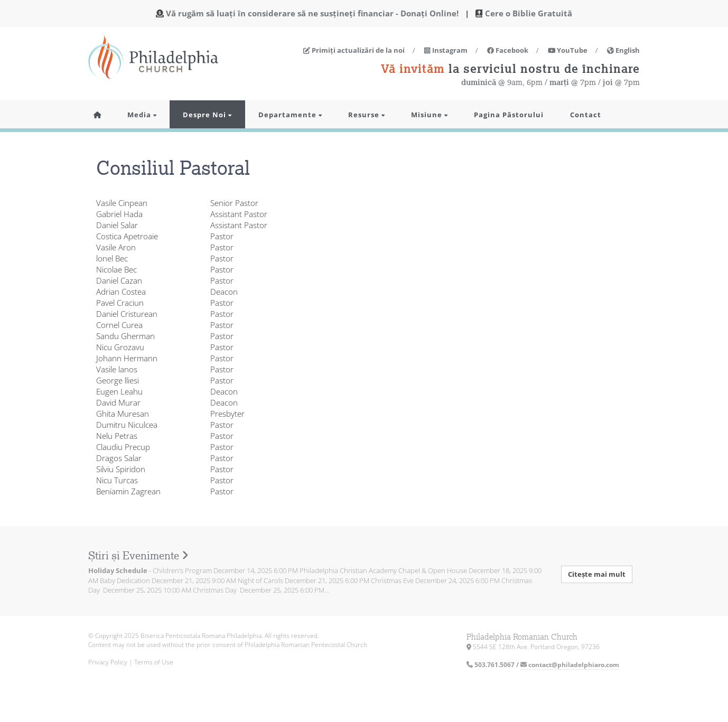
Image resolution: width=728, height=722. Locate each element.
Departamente (290, 115)
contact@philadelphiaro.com (570, 665)
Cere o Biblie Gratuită (529, 13)
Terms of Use (154, 662)
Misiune (429, 115)
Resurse (366, 115)
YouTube (568, 50)
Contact (586, 115)
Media (142, 115)
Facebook (508, 50)
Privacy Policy (108, 662)
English (623, 50)
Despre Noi (207, 115)
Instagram (446, 50)
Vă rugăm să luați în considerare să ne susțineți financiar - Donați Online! (312, 13)
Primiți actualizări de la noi (354, 50)
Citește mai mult (597, 574)
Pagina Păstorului (509, 115)
